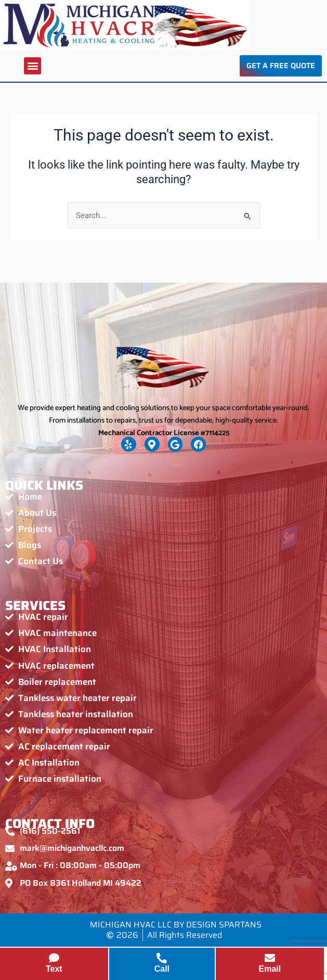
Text (54, 969)
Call (162, 969)
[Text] (54, 958)
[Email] (270, 958)
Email (270, 969)
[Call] (162, 958)
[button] (32, 66)
